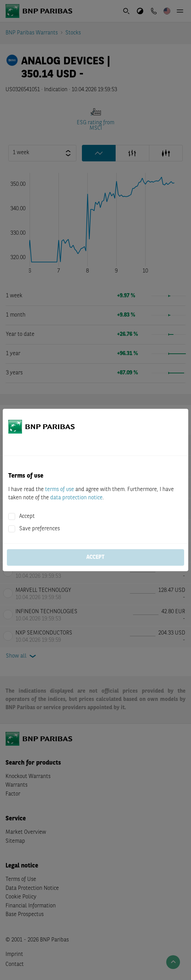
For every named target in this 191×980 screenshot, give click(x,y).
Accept (27, 516)
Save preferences (40, 529)
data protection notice (76, 498)
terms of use (60, 490)
